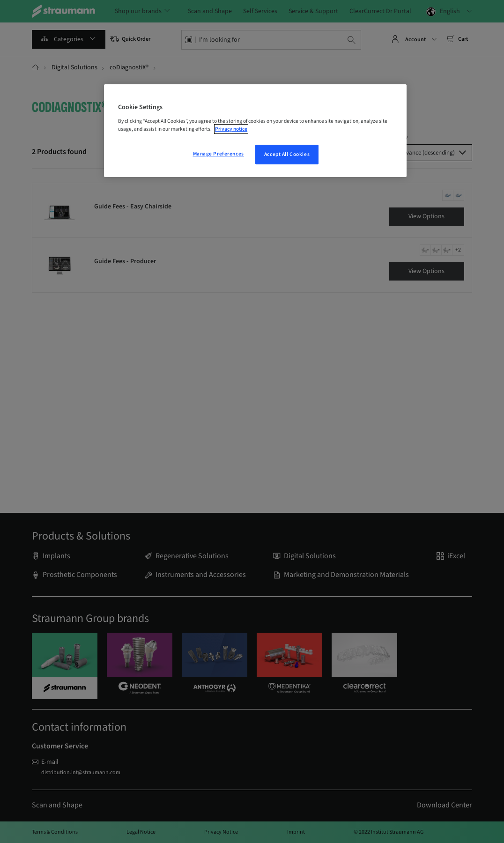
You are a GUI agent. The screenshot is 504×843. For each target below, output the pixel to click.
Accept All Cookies (287, 154)
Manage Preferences (219, 154)
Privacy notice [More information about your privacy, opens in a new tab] (231, 129)
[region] (255, 131)
